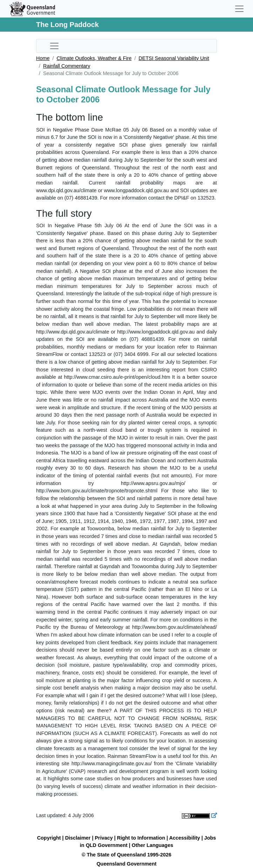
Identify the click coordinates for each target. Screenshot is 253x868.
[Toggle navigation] (239, 9)
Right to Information (141, 838)
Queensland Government (126, 864)
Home (43, 58)
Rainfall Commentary (67, 66)
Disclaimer (78, 838)
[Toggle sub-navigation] (54, 46)
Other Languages (152, 845)
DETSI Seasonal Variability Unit (174, 58)
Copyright (49, 838)
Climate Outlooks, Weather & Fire (94, 58)
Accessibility (185, 838)
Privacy (104, 838)
